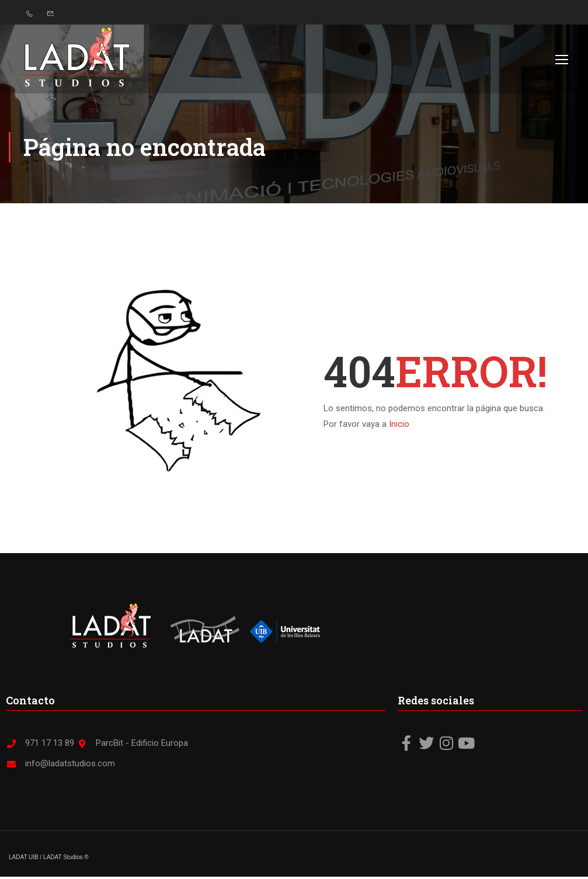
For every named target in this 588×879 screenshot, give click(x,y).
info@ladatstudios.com (60, 766)
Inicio (399, 426)
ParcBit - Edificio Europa (132, 745)
